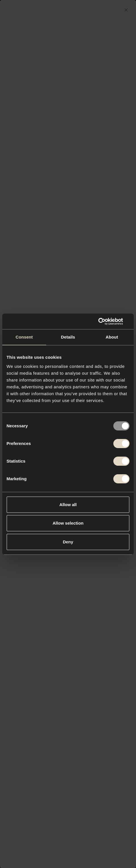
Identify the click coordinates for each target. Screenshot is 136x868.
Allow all (68, 505)
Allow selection (68, 523)
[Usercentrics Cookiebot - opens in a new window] (105, 321)
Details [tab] (68, 337)
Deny (68, 542)
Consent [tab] (24, 337)
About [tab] (112, 337)
